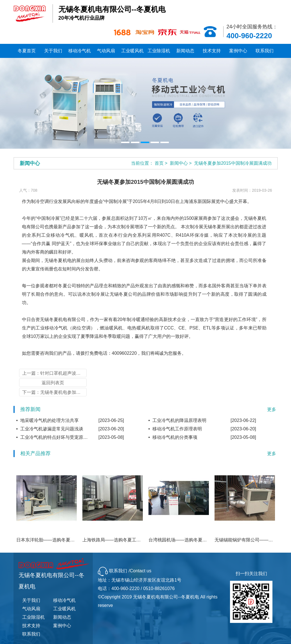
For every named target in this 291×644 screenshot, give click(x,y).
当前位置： (142, 163)
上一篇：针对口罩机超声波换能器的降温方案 (54, 373)
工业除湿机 (159, 51)
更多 (272, 409)
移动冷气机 (80, 51)
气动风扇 (106, 51)
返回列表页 (53, 383)
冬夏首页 (27, 51)
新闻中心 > (181, 163)
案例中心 (238, 51)
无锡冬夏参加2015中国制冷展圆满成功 (233, 163)
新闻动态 (185, 51)
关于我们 (53, 51)
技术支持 (212, 51)
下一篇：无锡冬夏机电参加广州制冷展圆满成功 (54, 392)
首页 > (162, 163)
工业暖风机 (132, 51)
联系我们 (265, 51)
